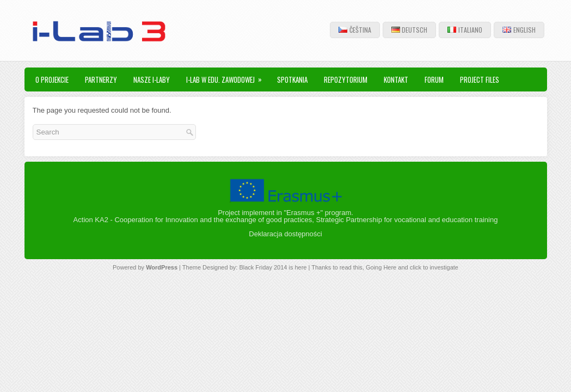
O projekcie (52, 79)
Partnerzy (101, 79)
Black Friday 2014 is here (273, 267)
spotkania (292, 79)
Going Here (381, 267)
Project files (480, 79)
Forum (434, 79)
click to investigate (434, 267)
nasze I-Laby (152, 79)
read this (351, 267)
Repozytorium (346, 79)
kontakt (396, 79)
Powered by (129, 267)
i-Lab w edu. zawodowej (228, 76)
